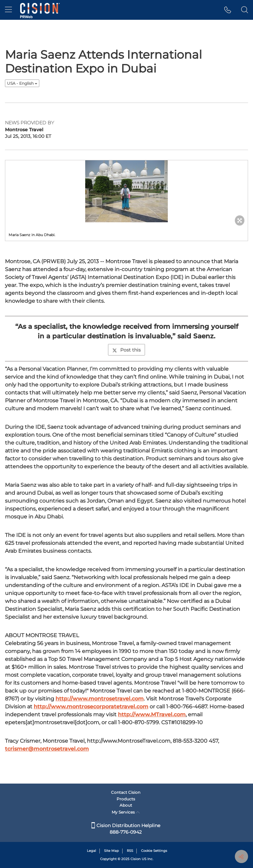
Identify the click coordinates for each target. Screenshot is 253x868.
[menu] (8, 10)
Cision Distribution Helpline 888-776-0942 (126, 829)
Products (126, 799)
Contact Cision (126, 792)
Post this (126, 350)
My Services (126, 812)
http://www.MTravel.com (152, 714)
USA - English (22, 83)
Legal (91, 851)
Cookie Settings (154, 851)
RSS (130, 851)
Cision (136, 859)
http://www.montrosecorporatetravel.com (91, 707)
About (126, 805)
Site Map (111, 851)
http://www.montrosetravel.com (100, 699)
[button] (228, 10)
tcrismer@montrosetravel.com (47, 749)
